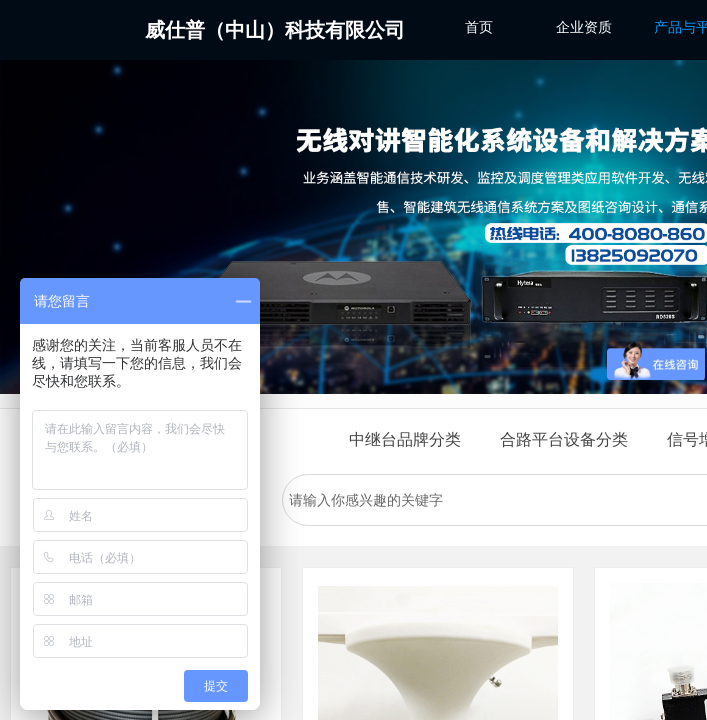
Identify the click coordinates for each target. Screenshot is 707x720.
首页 (479, 27)
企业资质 (584, 27)
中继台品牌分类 (405, 439)
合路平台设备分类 (564, 439)
